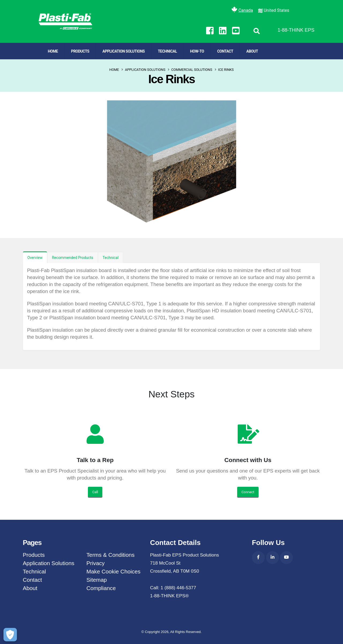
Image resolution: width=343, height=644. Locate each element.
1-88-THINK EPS (296, 30)
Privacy (96, 563)
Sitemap (97, 580)
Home (53, 51)
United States (276, 10)
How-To (197, 51)
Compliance (101, 588)
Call (95, 492)
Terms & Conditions (111, 555)
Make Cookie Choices (114, 571)
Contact (225, 51)
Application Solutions (124, 51)
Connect (248, 492)
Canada (246, 10)
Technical (167, 51)
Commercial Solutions (192, 70)
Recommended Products (73, 258)
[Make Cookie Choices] (10, 635)
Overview (35, 258)
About (252, 51)
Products (80, 51)
